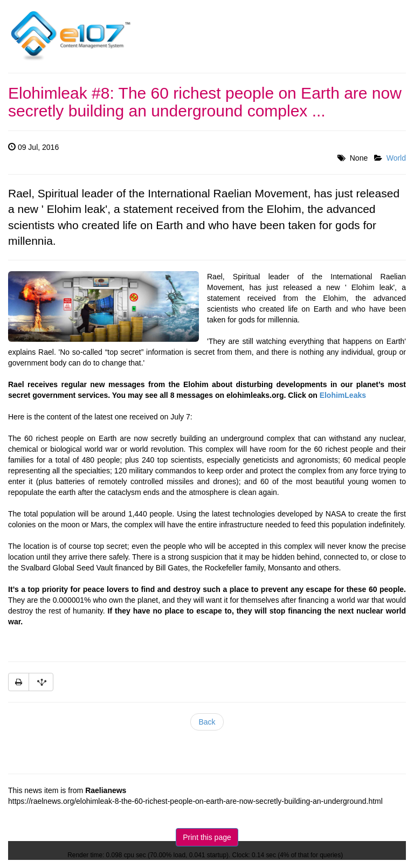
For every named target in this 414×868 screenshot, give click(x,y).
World (396, 158)
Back (207, 722)
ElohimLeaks (343, 395)
